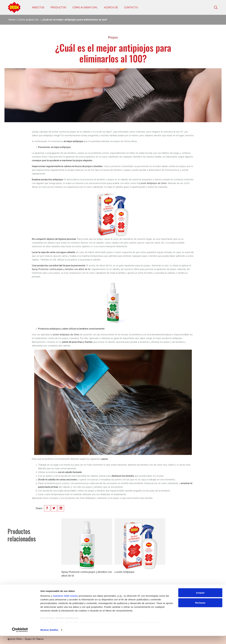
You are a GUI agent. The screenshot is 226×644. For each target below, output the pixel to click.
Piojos (113, 37)
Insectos (38, 7)
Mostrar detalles (49, 638)
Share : (40, 508)
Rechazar (200, 611)
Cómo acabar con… (85, 7)
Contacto (131, 7)
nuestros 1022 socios (65, 604)
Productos (58, 7)
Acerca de (111, 7)
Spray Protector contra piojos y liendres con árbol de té (61, 269)
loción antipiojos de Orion (66, 335)
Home (12, 20)
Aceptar (200, 601)
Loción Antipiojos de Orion (153, 183)
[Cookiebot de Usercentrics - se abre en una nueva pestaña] (20, 638)
